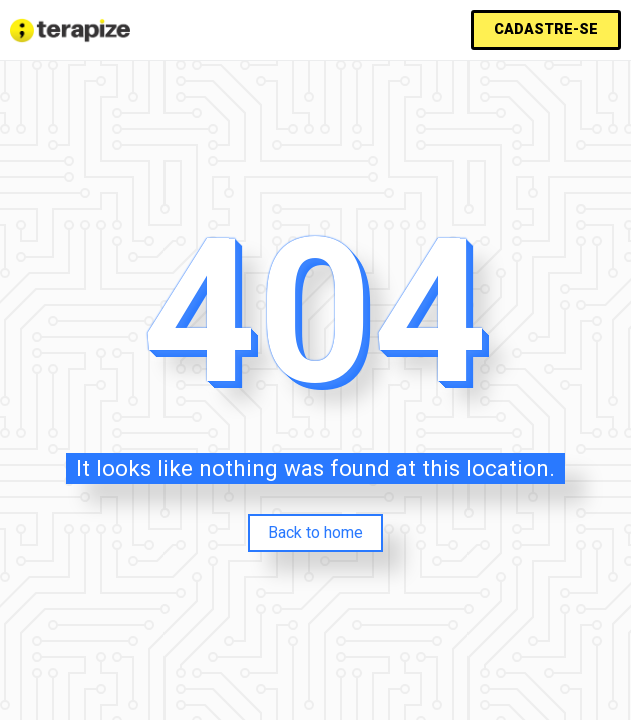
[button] (546, 30)
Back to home (315, 532)
